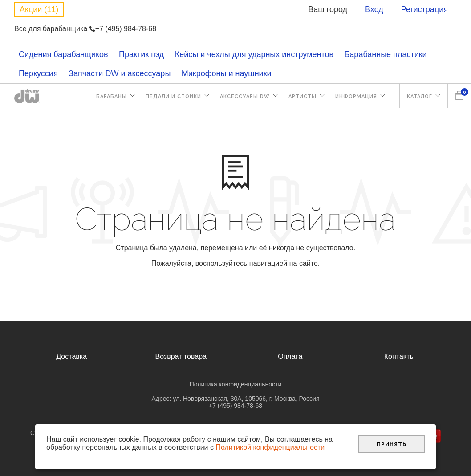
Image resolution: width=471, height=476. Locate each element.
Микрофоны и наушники (227, 73)
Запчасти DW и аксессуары (120, 73)
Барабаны (112, 96)
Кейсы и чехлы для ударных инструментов (254, 54)
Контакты (400, 356)
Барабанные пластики (386, 54)
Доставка (71, 356)
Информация (356, 96)
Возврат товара (181, 356)
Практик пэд (141, 54)
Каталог (420, 96)
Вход (374, 9)
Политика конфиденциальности (236, 384)
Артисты (302, 96)
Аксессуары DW (245, 96)
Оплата (290, 356)
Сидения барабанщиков (63, 54)
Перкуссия (38, 73)
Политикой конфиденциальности (270, 447)
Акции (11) (39, 9)
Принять (392, 444)
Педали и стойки (173, 96)
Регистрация (424, 9)
